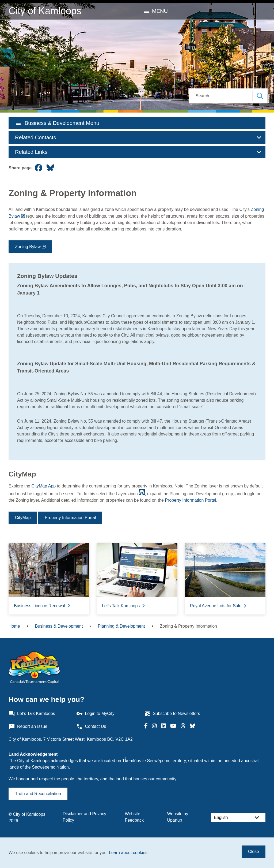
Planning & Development (121, 626)
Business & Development (59, 626)
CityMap (23, 518)
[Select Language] (238, 817)
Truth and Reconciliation (38, 794)
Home (14, 626)
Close (254, 852)
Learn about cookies (128, 853)
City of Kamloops (45, 11)
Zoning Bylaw (28, 247)
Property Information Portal (190, 500)
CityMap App (43, 486)
